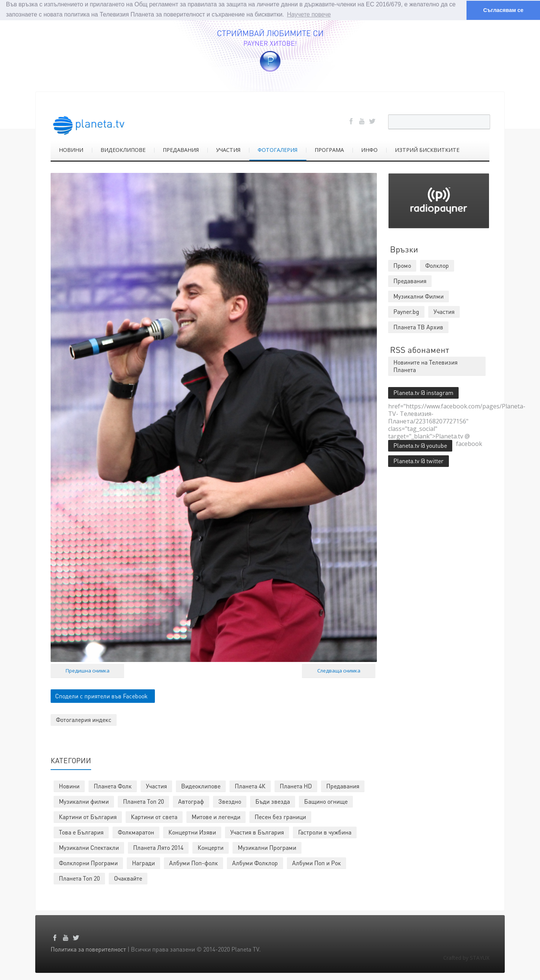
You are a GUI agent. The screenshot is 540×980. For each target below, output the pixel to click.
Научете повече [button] (309, 14)
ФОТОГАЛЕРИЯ (277, 149)
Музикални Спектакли (89, 847)
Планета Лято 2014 (158, 847)
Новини (69, 786)
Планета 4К (250, 786)
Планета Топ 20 (143, 801)
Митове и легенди (216, 816)
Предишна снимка (88, 670)
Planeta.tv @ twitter (418, 460)
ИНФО (369, 149)
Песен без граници (280, 816)
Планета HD (296, 786)
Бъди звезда (273, 801)
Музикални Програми (267, 847)
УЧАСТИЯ (228, 149)
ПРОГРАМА (329, 149)
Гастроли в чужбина (325, 832)
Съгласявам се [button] (503, 10)
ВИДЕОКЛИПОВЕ (123, 149)
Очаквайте (128, 878)
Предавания (343, 786)
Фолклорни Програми (88, 862)
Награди (143, 862)
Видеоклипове (201, 786)
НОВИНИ (71, 149)
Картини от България (88, 816)
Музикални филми (84, 801)
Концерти (211, 847)
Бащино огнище (326, 801)
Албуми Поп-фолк (193, 862)
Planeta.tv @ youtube (420, 445)
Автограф (191, 801)
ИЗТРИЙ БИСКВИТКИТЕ (427, 149)
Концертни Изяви (192, 832)
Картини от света (154, 816)
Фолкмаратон (136, 832)
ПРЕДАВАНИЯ (181, 149)
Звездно (230, 801)
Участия (156, 786)
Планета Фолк (113, 786)
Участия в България (257, 832)
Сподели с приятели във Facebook (101, 696)
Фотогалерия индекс (84, 719)
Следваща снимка (339, 670)
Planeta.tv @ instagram (423, 392)
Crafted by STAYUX (466, 957)
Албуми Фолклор (255, 862)
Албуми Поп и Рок (316, 862)
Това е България (81, 832)
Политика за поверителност (88, 949)
